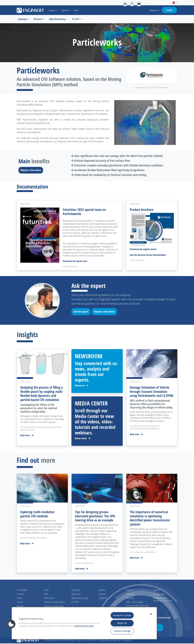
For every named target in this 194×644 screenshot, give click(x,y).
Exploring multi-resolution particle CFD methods (38, 515)
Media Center (83, 439)
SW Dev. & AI (76, 595)
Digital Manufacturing (80, 599)
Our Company (22, 591)
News (46, 595)
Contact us (21, 595)
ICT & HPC (75, 603)
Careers (19, 599)
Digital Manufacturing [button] (57, 19)
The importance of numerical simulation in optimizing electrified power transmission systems (151, 519)
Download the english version (143, 250)
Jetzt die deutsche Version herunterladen (148, 256)
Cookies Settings (122, 631)
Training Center (159, 595)
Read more (27, 440)
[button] (175, 3)
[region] (84, 623)
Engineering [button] (22, 19)
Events (78, 10)
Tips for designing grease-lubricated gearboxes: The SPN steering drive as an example (95, 517)
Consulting (130, 595)
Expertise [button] (67, 10)
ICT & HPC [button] (76, 19)
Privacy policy (127, 641)
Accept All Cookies (122, 615)
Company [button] (53, 10)
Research (157, 591)
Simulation (130, 599)
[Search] (156, 3)
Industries (102, 595)
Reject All (122, 623)
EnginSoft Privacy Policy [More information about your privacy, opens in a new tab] (84, 626)
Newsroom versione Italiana (54, 603)
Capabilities (103, 599)
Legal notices (117, 641)
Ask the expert (82, 313)
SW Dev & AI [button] (38, 19)
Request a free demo (32, 170)
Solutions (130, 591)
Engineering (76, 591)
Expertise (102, 591)
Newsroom (154, 10)
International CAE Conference (163, 601)
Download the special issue (75, 262)
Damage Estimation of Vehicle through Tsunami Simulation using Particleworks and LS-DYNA (150, 394)
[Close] (151, 614)
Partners (20, 603)
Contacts (169, 10)
